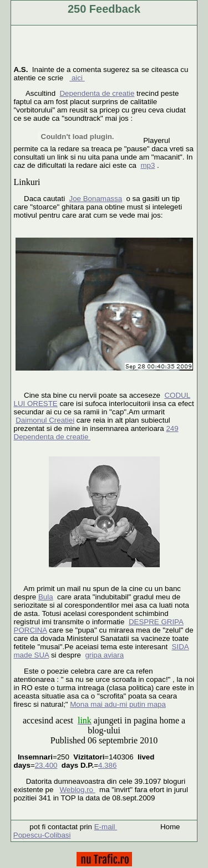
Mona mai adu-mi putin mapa (118, 704)
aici (77, 78)
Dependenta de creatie (97, 93)
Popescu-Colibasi (42, 835)
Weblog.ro (77, 790)
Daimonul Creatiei (45, 420)
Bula (46, 597)
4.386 (107, 765)
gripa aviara (104, 655)
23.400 (46, 765)
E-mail (106, 827)
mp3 (148, 165)
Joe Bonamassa (96, 199)
